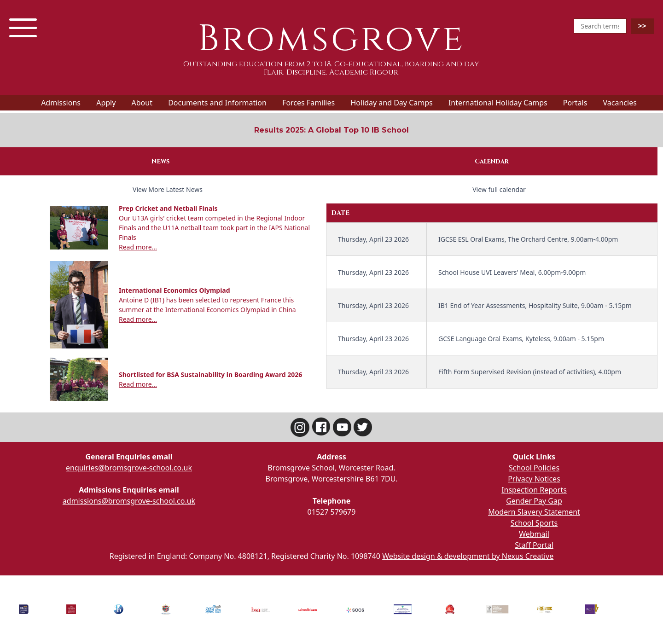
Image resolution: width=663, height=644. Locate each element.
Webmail (534, 534)
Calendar (492, 161)
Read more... (138, 247)
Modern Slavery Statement (534, 512)
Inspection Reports (534, 490)
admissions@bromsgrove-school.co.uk (129, 501)
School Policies (534, 468)
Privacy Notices (534, 479)
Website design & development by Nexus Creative (468, 556)
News (160, 161)
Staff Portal (534, 545)
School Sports (534, 523)
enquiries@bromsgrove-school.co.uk (129, 468)
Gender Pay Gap (534, 501)
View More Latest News (168, 189)
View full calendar (499, 189)
